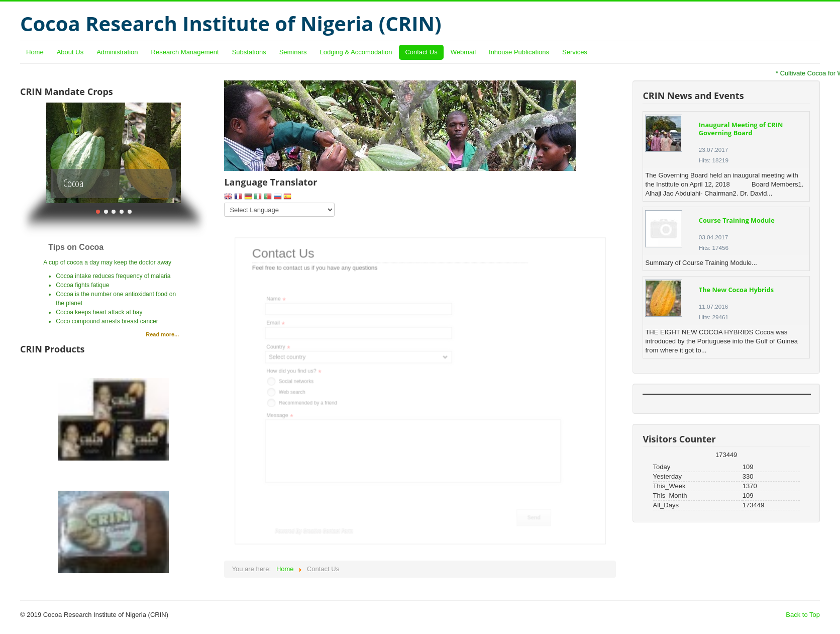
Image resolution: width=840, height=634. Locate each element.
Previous (32, 153)
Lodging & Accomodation (356, 52)
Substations (249, 52)
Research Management (185, 52)
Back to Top (803, 615)
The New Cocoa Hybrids (736, 290)
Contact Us (421, 52)
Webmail (463, 52)
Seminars (293, 52)
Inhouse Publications (519, 52)
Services (575, 52)
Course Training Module (737, 220)
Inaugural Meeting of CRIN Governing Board (741, 129)
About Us (70, 52)
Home (35, 52)
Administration (117, 52)
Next (196, 153)
